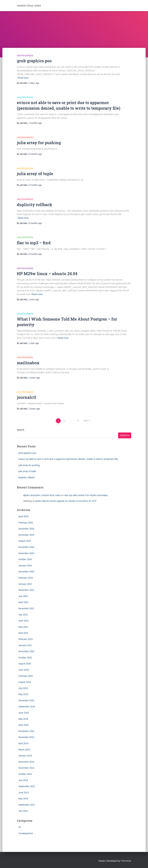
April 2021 (23, 633)
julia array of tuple (35, 174)
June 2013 (24, 793)
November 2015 (26, 737)
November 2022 (26, 590)
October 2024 (25, 559)
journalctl (27, 397)
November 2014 (26, 768)
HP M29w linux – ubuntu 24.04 (47, 274)
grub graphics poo (34, 61)
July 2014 (23, 780)
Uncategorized (25, 56)
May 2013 (23, 799)
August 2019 (25, 682)
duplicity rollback (35, 205)
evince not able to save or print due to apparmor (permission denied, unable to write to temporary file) (68, 459)
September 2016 (27, 707)
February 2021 (26, 639)
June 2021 (24, 621)
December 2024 (26, 547)
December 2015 (26, 731)
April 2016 (23, 725)
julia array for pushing (39, 143)
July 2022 (23, 596)
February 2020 (26, 676)
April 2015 (23, 743)
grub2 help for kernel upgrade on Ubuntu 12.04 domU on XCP (66, 501)
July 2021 (23, 615)
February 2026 (26, 523)
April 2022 (23, 602)
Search (21, 430)
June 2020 (24, 670)
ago (34, 83)
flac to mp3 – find (34, 243)
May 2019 (23, 694)
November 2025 (26, 535)
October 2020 (25, 658)
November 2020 (26, 651)
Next (86, 421)
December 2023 (26, 572)
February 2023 (26, 578)
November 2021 (26, 608)
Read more (23, 78)
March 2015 (24, 750)
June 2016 (24, 713)
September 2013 (27, 786)
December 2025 (26, 529)
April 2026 (23, 516)
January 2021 (25, 645)
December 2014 (26, 762)
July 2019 (23, 688)
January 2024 (25, 566)
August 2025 (25, 541)
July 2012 (23, 811)
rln (20, 827)
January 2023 (25, 584)
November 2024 (26, 553)
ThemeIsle (126, 861)
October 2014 (25, 774)
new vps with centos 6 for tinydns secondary (86, 495)
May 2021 (23, 627)
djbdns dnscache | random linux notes (42, 495)
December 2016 (26, 700)
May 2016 (23, 719)
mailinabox (28, 363)
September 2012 (27, 805)
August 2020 (25, 664)
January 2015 (25, 756)
